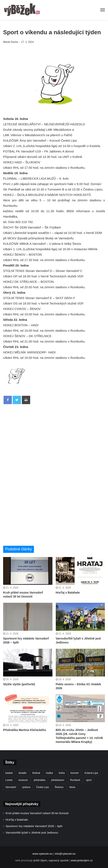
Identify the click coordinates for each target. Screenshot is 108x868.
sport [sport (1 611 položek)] (89, 780)
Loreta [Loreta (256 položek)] (9, 780)
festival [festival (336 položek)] (36, 773)
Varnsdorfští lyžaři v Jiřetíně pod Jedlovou (32, 833)
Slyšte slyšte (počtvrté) (19, 684)
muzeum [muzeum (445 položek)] (23, 780)
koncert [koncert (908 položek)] (75, 773)
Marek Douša (11, 42)
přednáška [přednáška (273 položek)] (40, 780)
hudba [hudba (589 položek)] (49, 773)
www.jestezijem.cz (82, 860)
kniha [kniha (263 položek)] (62, 773)
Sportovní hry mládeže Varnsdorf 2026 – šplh (34, 826)
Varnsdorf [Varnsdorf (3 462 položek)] (11, 787)
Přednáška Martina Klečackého (25, 730)
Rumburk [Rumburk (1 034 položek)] (75, 780)
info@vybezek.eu (65, 854)
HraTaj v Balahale (68, 593)
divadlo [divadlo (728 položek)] (22, 773)
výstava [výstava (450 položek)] (26, 787)
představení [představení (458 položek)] (58, 780)
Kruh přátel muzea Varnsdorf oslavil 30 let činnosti (37, 813)
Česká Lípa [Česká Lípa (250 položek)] (43, 787)
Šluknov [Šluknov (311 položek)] (59, 787)
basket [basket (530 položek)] (9, 773)
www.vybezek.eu (43, 854)
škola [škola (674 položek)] (72, 787)
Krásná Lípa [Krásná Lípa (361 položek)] (91, 773)
